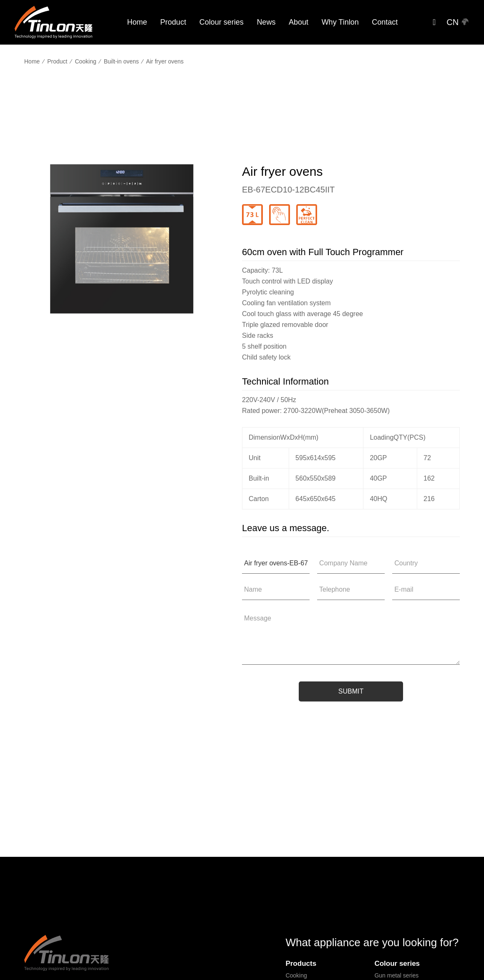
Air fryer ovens (165, 61)
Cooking (85, 61)
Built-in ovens (121, 61)
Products (301, 964)
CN (458, 22)
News (266, 22)
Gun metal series (396, 975)
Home (137, 22)
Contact (385, 22)
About (299, 22)
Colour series (222, 22)
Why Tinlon (340, 22)
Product (173, 22)
